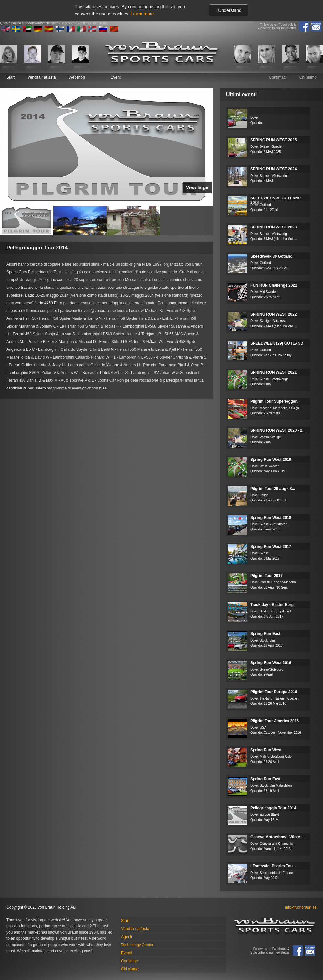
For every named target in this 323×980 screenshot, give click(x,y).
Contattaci (278, 77)
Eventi (116, 77)
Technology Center (137, 945)
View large (197, 187)
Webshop (77, 77)
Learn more (142, 14)
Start (10, 77)
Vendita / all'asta (42, 77)
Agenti (127, 937)
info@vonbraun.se (301, 907)
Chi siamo (308, 77)
